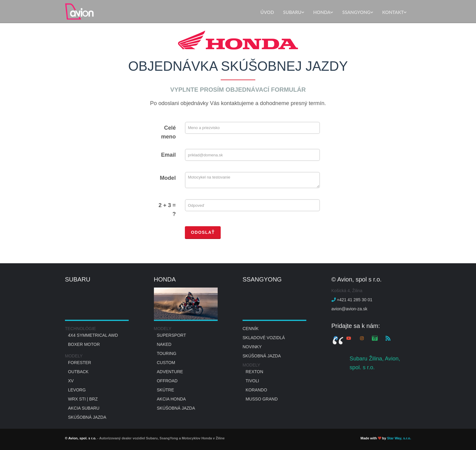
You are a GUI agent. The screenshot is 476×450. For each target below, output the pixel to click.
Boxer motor (84, 344)
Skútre (166, 390)
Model (168, 178)
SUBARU (294, 12)
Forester (80, 363)
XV (71, 381)
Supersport (172, 335)
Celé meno (168, 132)
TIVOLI (252, 381)
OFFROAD (167, 381)
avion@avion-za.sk (350, 309)
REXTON (254, 372)
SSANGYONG (357, 12)
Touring (167, 353)
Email (168, 155)
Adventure (170, 372)
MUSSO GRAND (262, 399)
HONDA (323, 12)
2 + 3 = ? (167, 210)
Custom (166, 363)
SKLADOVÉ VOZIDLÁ (264, 338)
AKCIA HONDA (172, 399)
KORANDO (256, 390)
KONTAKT (394, 12)
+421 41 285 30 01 (352, 300)
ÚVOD (267, 12)
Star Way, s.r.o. (399, 438)
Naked (164, 344)
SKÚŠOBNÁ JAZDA (87, 417)
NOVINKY (252, 347)
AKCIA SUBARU (84, 408)
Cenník (251, 329)
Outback (78, 372)
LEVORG (77, 390)
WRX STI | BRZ (83, 399)
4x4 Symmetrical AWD (93, 335)
